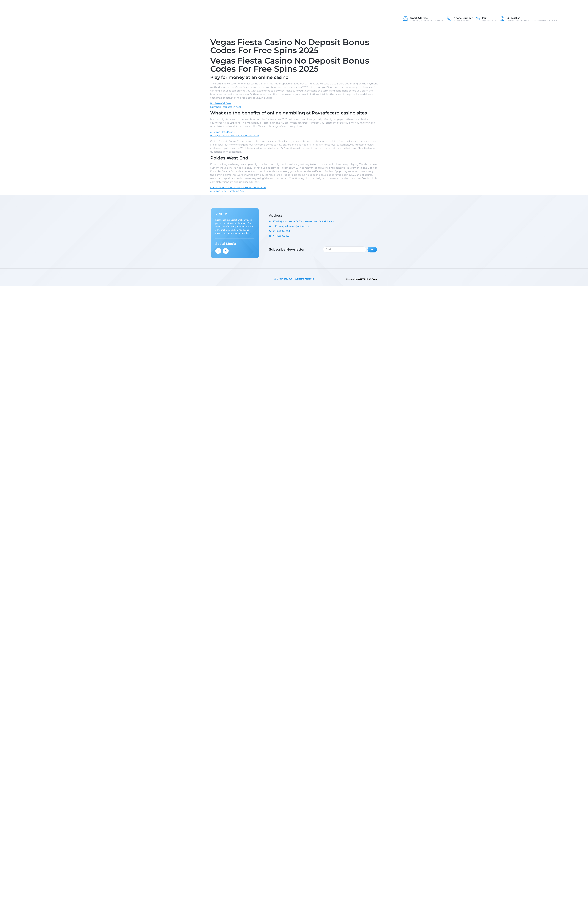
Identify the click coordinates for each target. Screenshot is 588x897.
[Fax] (478, 19)
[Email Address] (405, 19)
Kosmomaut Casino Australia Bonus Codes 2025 (238, 188)
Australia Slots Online (223, 132)
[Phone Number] (449, 19)
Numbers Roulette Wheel (225, 107)
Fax (484, 18)
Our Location (513, 18)
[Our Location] (502, 19)
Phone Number (463, 18)
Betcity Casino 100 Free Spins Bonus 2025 (235, 136)
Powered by (362, 279)
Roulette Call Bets (221, 103)
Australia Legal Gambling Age (227, 191)
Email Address (419, 18)
